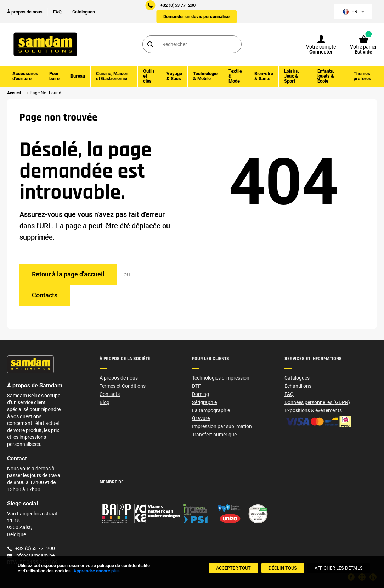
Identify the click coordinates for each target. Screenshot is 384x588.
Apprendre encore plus (97, 571)
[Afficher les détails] (339, 568)
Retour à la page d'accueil (68, 274)
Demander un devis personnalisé (196, 16)
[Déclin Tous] (283, 568)
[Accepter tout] (233, 568)
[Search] (150, 44)
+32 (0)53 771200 (178, 5)
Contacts (45, 295)
